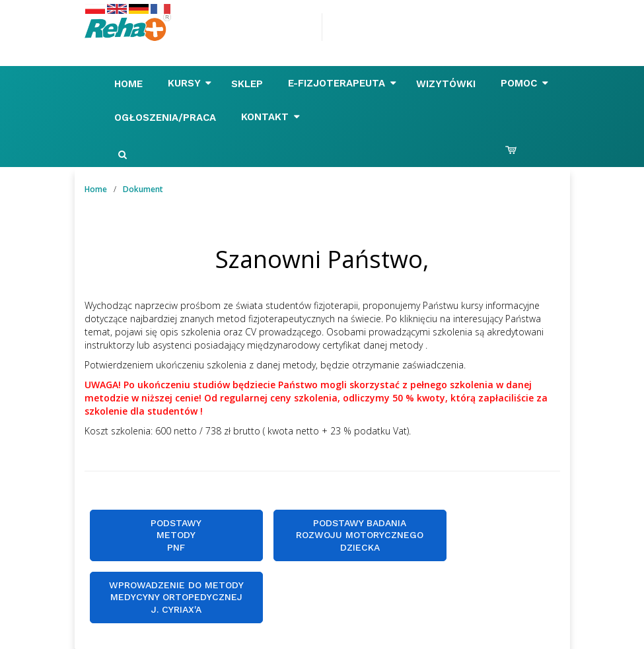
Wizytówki (447, 84)
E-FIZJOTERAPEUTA (342, 83)
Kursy (190, 83)
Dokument (143, 189)
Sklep (249, 84)
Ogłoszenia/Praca (167, 118)
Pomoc (524, 83)
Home (130, 84)
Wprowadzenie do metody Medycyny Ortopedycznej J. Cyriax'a (176, 597)
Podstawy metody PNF (176, 535)
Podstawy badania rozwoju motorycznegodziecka (360, 535)
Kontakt (270, 117)
